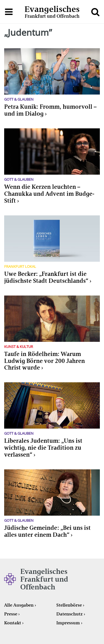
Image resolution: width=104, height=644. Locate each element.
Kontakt (13, 623)
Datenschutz (69, 614)
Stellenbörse (69, 605)
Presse (11, 614)
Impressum (68, 623)
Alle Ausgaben (19, 605)
